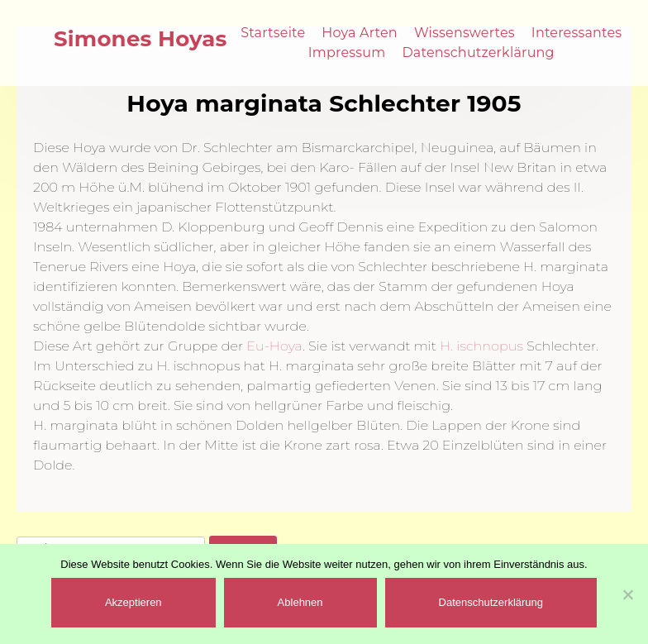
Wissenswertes (465, 33)
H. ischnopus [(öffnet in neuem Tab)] (481, 346)
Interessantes (577, 33)
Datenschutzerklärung (478, 52)
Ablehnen (300, 602)
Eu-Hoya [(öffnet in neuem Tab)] (274, 346)
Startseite (273, 33)
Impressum (347, 52)
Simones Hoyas (141, 39)
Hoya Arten (360, 33)
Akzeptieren (133, 602)
